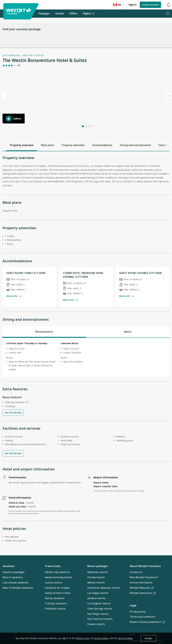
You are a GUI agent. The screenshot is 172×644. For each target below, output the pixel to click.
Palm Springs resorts (100, 623)
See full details (13, 427)
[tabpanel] (86, 372)
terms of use (83, 638)
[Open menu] (168, 14)
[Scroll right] (168, 160)
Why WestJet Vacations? (144, 592)
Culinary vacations (56, 618)
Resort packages (98, 581)
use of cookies (125, 638)
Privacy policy (138, 626)
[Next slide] (168, 103)
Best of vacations (13, 592)
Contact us (136, 587)
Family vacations (55, 613)
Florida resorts (96, 592)
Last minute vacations (16, 597)
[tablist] (86, 346)
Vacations (9, 581)
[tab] (44, 346)
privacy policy (101, 638)
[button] (83, 141)
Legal (133, 620)
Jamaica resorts (97, 613)
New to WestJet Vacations (18, 602)
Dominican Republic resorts (104, 602)
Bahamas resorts (97, 587)
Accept (148, 638)
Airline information (141, 597)
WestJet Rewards (142, 602)
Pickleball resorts (55, 623)
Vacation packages (14, 587)
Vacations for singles (57, 602)
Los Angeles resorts (99, 618)
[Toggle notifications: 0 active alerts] (168, 5)
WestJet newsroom (143, 608)
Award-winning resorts (59, 592)
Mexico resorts (96, 597)
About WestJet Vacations (145, 581)
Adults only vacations (57, 587)
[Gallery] (14, 133)
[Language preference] (119, 5)
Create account (150, 5)
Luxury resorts (54, 597)
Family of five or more (58, 607)
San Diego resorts (98, 628)
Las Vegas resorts (98, 607)
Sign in (133, 5)
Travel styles (53, 581)
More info (14, 311)
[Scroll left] (4, 160)
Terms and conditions (142, 631)
